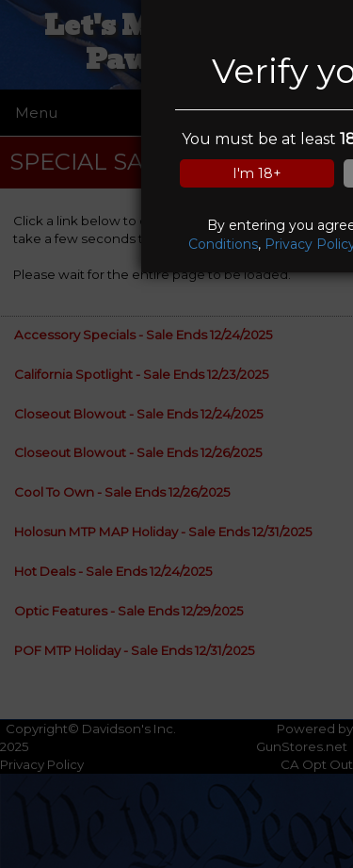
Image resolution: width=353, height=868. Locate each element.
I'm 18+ (257, 173)
